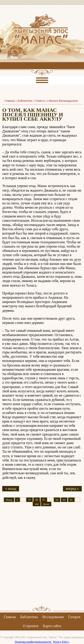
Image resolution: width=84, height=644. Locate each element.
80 (37, 500)
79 (29, 500)
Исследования (53, 617)
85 (71, 500)
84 (64, 500)
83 (57, 500)
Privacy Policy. (61, 642)
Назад (9, 500)
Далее (46, 504)
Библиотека (25, 101)
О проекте (31, 626)
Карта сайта (52, 626)
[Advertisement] (42, 560)
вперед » (72, 489)
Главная (10, 617)
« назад (11, 489)
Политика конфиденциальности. (33, 642)
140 (37, 504)
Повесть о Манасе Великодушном (57, 101)
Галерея (74, 617)
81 (44, 500)
